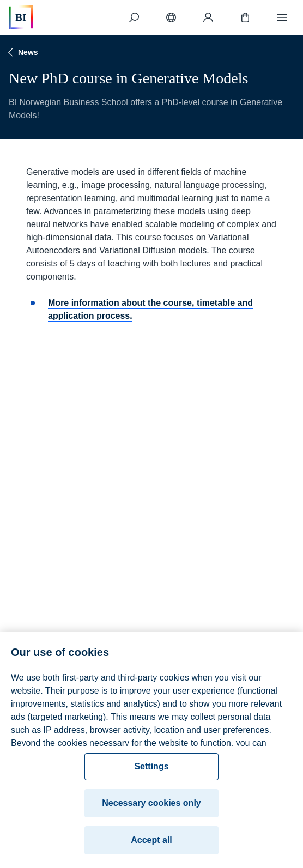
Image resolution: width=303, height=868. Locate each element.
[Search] (134, 17)
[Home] (21, 17)
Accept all (152, 844)
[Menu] (282, 17)
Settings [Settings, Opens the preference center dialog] (151, 770)
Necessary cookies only (151, 807)
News (22, 52)
